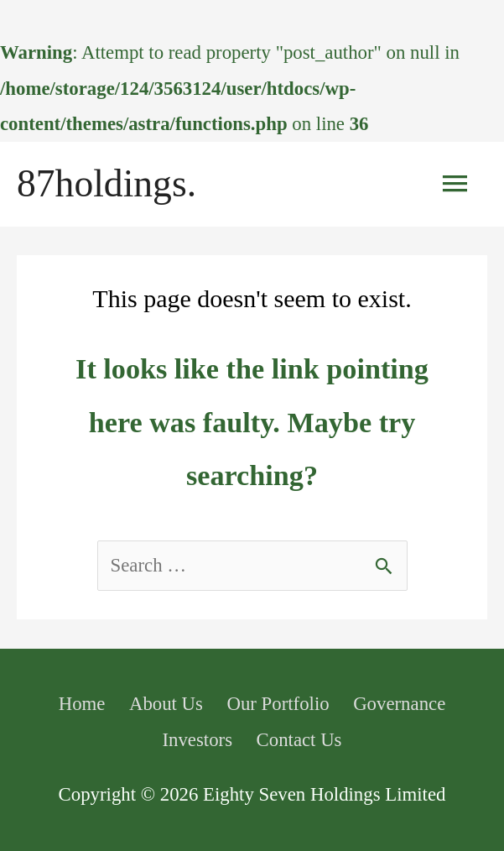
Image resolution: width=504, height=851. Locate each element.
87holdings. (107, 183)
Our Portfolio (278, 704)
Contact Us (299, 740)
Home (82, 704)
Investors (197, 740)
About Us (166, 704)
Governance (399, 704)
